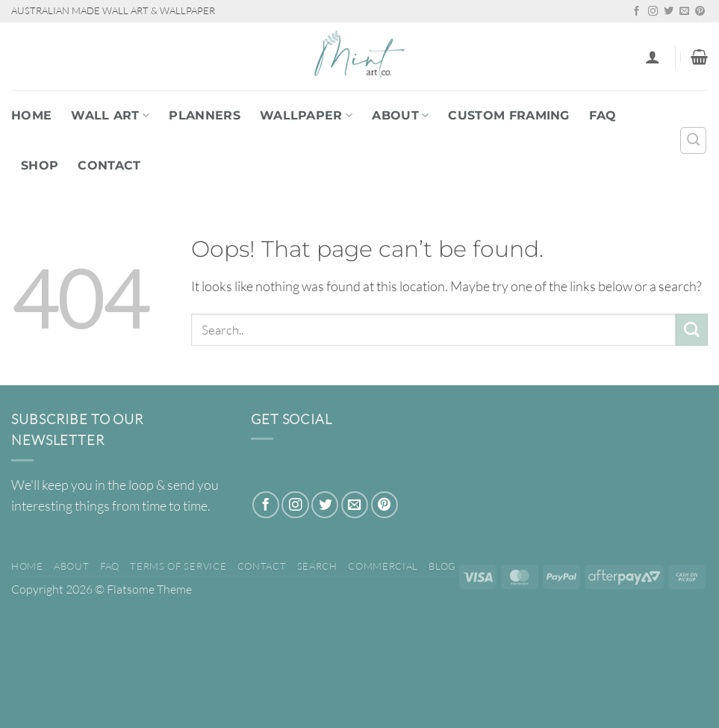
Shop (40, 165)
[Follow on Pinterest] (700, 12)
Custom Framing (508, 115)
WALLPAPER (306, 115)
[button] (653, 57)
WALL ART (110, 115)
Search (317, 566)
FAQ (603, 115)
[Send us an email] (684, 12)
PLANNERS (205, 115)
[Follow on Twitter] (669, 12)
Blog (442, 566)
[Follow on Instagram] (653, 12)
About (400, 115)
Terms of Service (178, 566)
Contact (109, 165)
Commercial (383, 566)
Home (31, 115)
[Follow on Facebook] (636, 12)
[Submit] (692, 330)
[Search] (693, 140)
